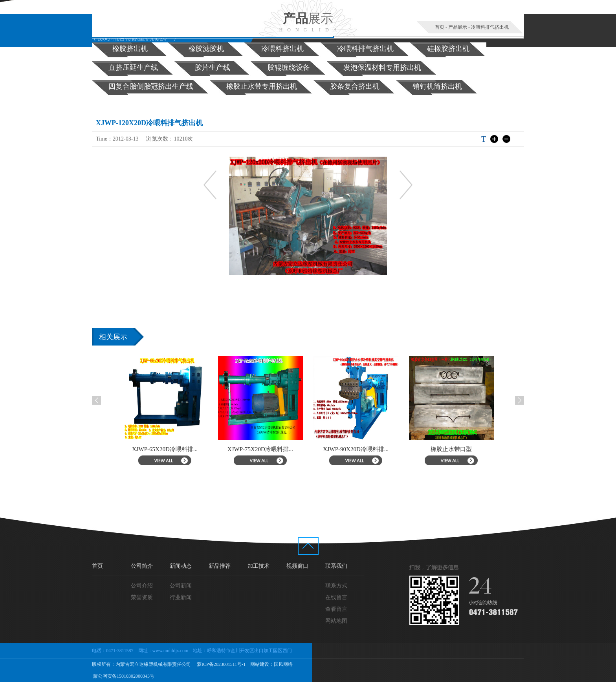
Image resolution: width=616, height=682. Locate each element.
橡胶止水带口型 (451, 449)
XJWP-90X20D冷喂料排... (356, 449)
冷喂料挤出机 (282, 49)
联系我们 (336, 566)
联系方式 (336, 586)
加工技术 (258, 566)
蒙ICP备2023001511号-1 (221, 664)
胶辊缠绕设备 (289, 68)
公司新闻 (181, 586)
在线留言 (336, 597)
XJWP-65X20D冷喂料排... (165, 449)
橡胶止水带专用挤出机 (262, 86)
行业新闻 (181, 597)
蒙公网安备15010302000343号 (123, 676)
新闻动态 (181, 566)
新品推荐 (220, 566)
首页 (440, 27)
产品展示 (458, 27)
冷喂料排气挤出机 (490, 27)
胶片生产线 (213, 68)
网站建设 (260, 664)
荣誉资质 (142, 597)
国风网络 (283, 664)
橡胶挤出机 (130, 49)
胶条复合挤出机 (355, 86)
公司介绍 (142, 586)
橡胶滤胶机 (206, 49)
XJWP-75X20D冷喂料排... (260, 449)
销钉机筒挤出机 (437, 86)
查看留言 (336, 609)
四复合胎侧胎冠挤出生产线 (151, 86)
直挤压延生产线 (133, 68)
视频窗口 (297, 566)
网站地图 (336, 621)
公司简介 (142, 566)
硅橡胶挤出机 (448, 49)
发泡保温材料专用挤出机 (382, 68)
